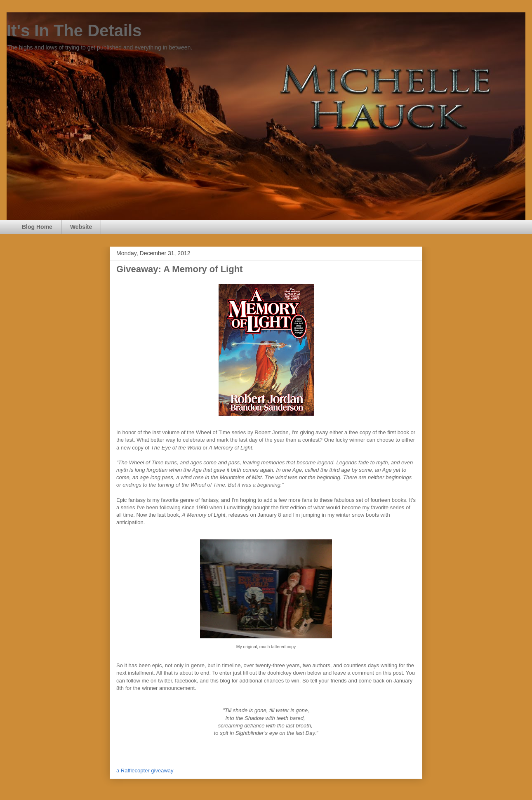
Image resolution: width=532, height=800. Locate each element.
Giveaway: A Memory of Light (179, 269)
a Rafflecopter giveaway (145, 771)
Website (81, 227)
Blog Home (37, 227)
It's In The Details (74, 31)
